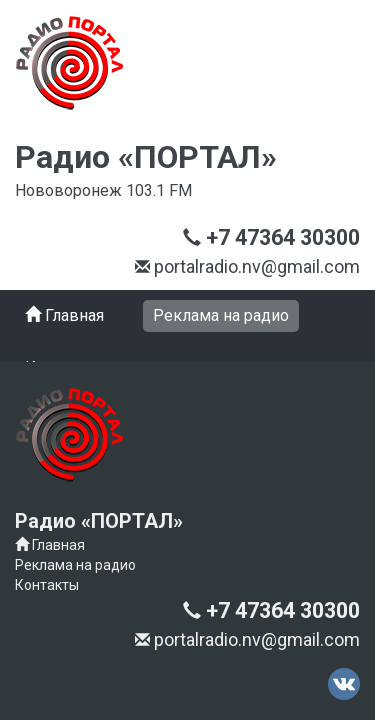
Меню (48, 163)
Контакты (47, 575)
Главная (50, 535)
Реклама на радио (75, 555)
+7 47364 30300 (267, 107)
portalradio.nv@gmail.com (127, 644)
